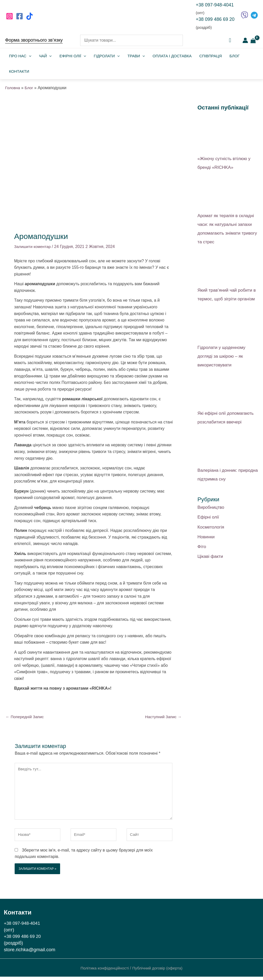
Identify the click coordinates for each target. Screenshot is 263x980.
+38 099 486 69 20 (215, 19)
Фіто (202, 547)
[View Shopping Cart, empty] (253, 40)
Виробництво (211, 507)
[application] (29, 56)
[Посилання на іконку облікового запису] (245, 40)
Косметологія (211, 527)
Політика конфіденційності (104, 972)
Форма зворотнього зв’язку (34, 40)
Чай (45, 56)
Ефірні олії (73, 56)
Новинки (206, 537)
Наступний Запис (162, 717)
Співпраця (211, 56)
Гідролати (107, 56)
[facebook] (20, 16)
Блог (234, 56)
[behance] (30, 16)
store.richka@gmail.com (30, 953)
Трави (136, 56)
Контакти (19, 71)
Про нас (20, 56)
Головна (13, 88)
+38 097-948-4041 (215, 5)
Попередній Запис (26, 717)
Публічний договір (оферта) (159, 972)
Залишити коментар (33, 247)
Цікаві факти (210, 556)
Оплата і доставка (172, 56)
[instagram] (10, 16)
